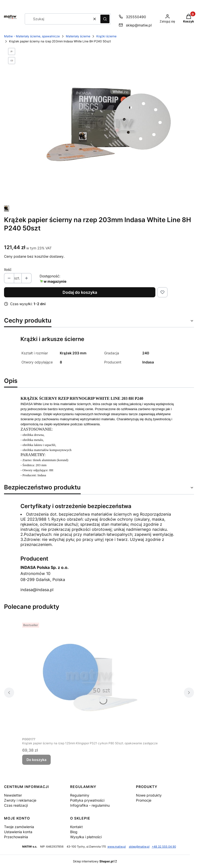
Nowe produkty (149, 795)
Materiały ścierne (78, 36)
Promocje (144, 800)
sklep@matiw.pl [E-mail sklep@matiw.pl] (139, 25)
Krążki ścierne (106, 36)
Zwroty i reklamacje (20, 800)
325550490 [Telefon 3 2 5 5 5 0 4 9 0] (136, 17)
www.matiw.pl (117, 847)
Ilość (8, 269)
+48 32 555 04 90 (164, 847)
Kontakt (76, 827)
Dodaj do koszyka (80, 292)
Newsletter (13, 795)
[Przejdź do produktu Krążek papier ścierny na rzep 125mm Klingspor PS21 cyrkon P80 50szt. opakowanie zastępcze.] (90, 677)
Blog (74, 832)
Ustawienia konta (18, 832)
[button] (105, 19)
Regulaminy (80, 795)
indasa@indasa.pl (37, 590)
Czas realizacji (16, 805)
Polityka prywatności (87, 800)
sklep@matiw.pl (139, 847)
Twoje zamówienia (19, 827)
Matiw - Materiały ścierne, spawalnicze (32, 36)
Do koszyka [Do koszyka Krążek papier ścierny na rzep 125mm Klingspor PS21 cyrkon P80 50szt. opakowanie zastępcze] (36, 760)
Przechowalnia (16, 837)
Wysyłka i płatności (86, 837)
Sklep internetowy (93, 861)
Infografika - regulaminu (90, 805)
